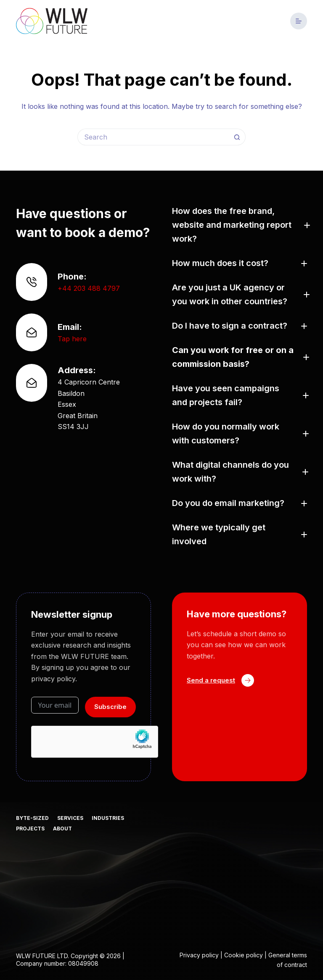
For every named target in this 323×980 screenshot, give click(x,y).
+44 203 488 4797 (89, 288)
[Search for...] (153, 137)
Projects (30, 829)
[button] (240, 225)
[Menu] (299, 21)
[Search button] (237, 137)
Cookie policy (244, 955)
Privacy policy (199, 955)
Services (70, 818)
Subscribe (110, 707)
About (62, 829)
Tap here (72, 339)
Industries (108, 818)
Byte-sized (32, 818)
